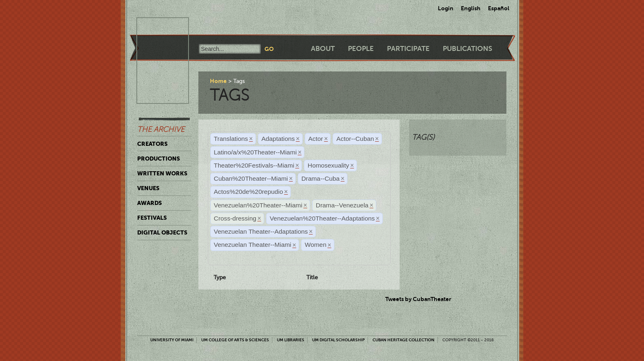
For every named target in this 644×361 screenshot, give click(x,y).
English (471, 8)
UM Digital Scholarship (338, 340)
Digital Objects (162, 232)
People (361, 49)
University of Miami (172, 340)
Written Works (162, 173)
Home (218, 81)
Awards (149, 203)
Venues (148, 188)
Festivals (152, 218)
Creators (152, 144)
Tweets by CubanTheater (418, 299)
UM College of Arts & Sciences (235, 340)
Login (446, 8)
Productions (159, 159)
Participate (408, 49)
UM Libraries (291, 340)
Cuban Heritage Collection (404, 340)
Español (499, 8)
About (323, 49)
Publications (467, 49)
